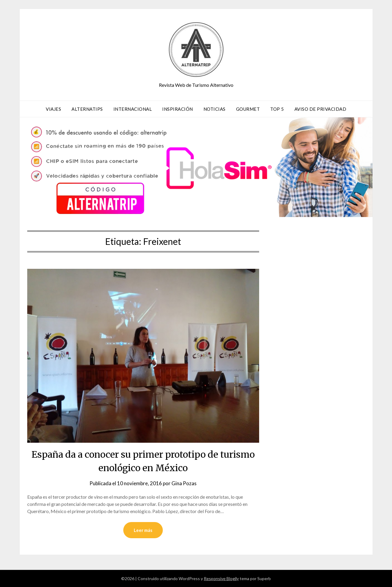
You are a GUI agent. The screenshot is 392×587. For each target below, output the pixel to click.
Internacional (133, 109)
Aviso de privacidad (320, 109)
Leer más (143, 530)
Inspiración (178, 109)
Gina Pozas (184, 483)
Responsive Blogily (221, 578)
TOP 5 (277, 109)
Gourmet (248, 109)
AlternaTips (87, 109)
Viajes (53, 109)
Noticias (215, 109)
